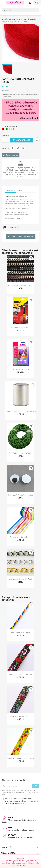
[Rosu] (3, 130)
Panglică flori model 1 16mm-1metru (21, 674)
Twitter (10, 808)
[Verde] (7, 130)
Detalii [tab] (21, 190)
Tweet (18, 148)
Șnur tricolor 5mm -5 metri (20, 632)
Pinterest (23, 148)
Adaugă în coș (21, 140)
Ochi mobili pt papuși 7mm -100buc (20, 495)
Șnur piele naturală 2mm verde (20, 453)
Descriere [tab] (11, 190)
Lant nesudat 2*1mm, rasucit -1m (21, 285)
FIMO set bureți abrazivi (20, 369)
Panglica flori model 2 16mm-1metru (21, 758)
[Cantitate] (4, 140)
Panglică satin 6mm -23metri (21, 537)
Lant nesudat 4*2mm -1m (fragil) (21, 579)
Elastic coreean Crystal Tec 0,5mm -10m (21, 411)
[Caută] (20, 10)
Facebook (4, 808)
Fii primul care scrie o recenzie (20, 236)
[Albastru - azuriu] (11, 130)
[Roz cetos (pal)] (15, 130)
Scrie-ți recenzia (10, 155)
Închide (20, 859)
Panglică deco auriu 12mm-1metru (21, 716)
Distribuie (12, 148)
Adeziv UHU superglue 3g (20, 327)
